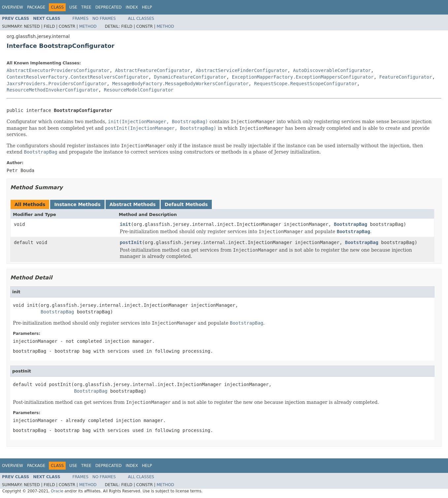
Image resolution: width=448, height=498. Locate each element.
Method (88, 26)
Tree (86, 7)
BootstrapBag (351, 224)
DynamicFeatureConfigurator (190, 77)
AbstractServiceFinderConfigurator (241, 70)
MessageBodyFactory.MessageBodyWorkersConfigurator (180, 84)
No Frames (104, 18)
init (125, 224)
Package (36, 7)
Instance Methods (77, 204)
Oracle (57, 491)
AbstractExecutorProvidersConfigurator (58, 70)
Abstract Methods (133, 204)
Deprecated (109, 7)
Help (147, 7)
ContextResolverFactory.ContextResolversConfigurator (78, 77)
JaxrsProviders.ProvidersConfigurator (57, 84)
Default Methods (186, 204)
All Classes (141, 18)
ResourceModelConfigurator (139, 90)
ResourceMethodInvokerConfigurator (52, 90)
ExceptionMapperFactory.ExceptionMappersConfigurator (303, 77)
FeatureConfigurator (405, 77)
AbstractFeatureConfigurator (153, 70)
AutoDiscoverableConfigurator (332, 70)
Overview (13, 7)
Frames (81, 18)
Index (132, 7)
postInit (131, 242)
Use (73, 7)
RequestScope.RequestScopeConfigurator (305, 84)
